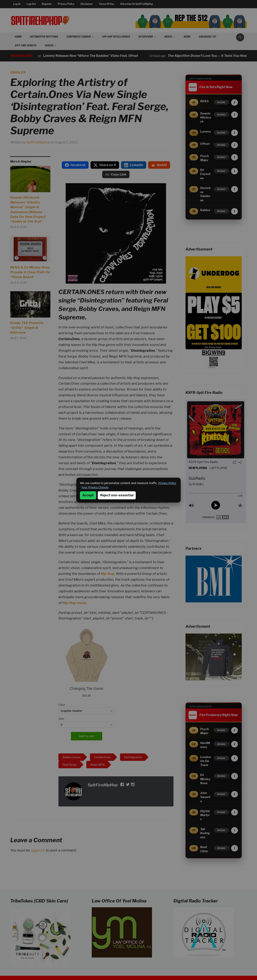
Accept (88, 495)
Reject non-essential (117, 495)
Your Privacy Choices (95, 487)
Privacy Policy (167, 483)
